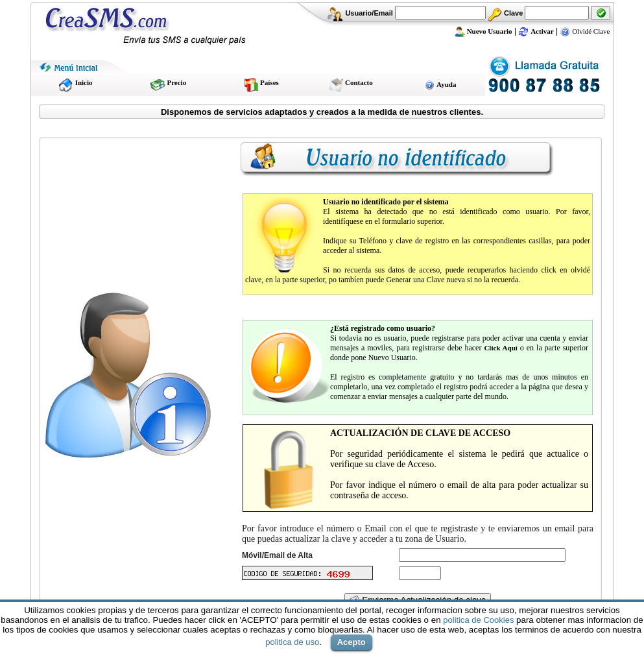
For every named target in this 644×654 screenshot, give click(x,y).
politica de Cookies (478, 620)
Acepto (352, 642)
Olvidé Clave (585, 31)
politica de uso (292, 642)
